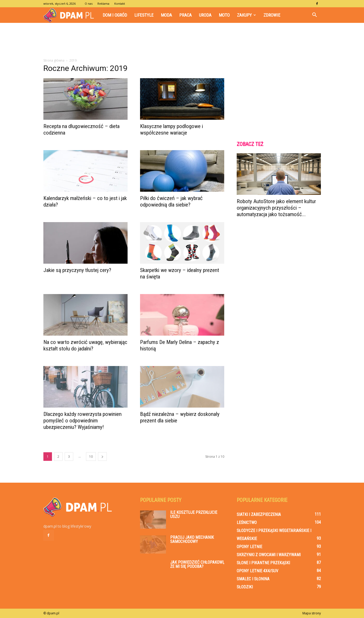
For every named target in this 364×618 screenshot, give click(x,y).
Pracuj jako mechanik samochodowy (192, 539)
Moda (166, 15)
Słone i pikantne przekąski (263, 563)
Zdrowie (272, 15)
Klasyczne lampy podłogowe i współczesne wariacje (171, 129)
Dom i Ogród (115, 15)
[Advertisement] (182, 41)
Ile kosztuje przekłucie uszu (194, 514)
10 (91, 457)
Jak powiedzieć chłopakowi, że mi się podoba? (197, 564)
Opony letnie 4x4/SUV (257, 571)
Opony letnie (249, 547)
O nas (89, 4)
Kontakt (120, 4)
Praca (186, 15)
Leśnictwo (247, 523)
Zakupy (246, 15)
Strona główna (54, 60)
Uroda (205, 15)
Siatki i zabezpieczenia (259, 514)
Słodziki (245, 587)
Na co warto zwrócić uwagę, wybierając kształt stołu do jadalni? (85, 345)
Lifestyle (144, 15)
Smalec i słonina (253, 579)
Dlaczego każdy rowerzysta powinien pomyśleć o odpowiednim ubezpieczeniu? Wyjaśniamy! (82, 421)
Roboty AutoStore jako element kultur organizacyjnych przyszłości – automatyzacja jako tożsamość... (276, 208)
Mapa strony (312, 613)
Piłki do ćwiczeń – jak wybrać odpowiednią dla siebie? (171, 201)
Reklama (103, 4)
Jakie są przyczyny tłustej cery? (77, 270)
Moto (224, 15)
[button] (315, 15)
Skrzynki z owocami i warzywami (269, 555)
